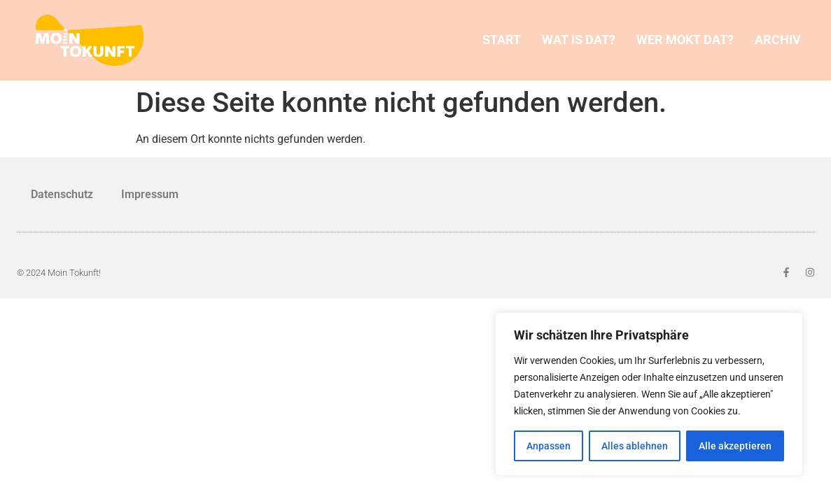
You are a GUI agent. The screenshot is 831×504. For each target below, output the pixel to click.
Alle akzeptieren (735, 446)
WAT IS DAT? (579, 40)
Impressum (150, 194)
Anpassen (549, 446)
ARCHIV (778, 40)
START (502, 40)
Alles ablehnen (635, 446)
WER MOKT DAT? (685, 40)
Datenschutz (62, 194)
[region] (649, 394)
